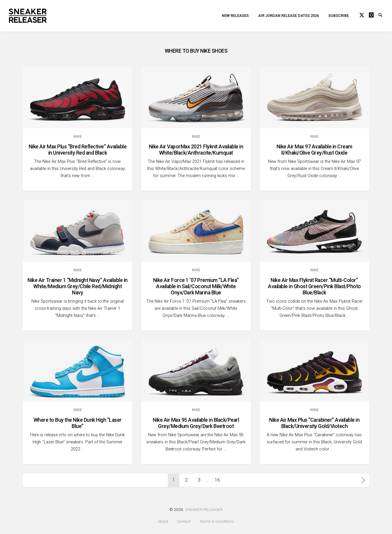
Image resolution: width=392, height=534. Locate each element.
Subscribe (339, 16)
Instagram (374, 15)
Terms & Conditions (217, 521)
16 (217, 480)
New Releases (235, 16)
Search (383, 15)
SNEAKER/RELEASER (204, 509)
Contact (184, 521)
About (163, 521)
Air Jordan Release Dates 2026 (289, 16)
